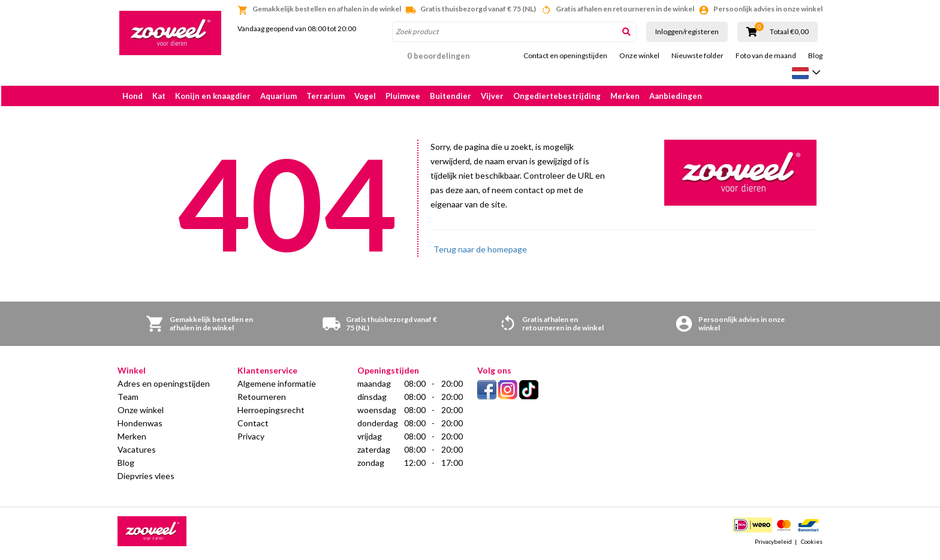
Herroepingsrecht (271, 413)
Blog (815, 56)
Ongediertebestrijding (557, 96)
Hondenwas (140, 426)
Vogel (365, 96)
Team (128, 400)
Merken (625, 96)
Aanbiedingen (676, 96)
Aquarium (278, 96)
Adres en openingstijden (164, 386)
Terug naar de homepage (480, 252)
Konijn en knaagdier (213, 96)
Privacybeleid (773, 544)
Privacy (251, 439)
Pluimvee (403, 96)
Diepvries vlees (146, 479)
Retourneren (262, 400)
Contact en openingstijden (565, 56)
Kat (159, 96)
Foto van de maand (766, 56)
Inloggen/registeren (687, 31)
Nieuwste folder (698, 56)
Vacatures (137, 452)
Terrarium (326, 96)
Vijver (492, 96)
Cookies (812, 544)
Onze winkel (639, 56)
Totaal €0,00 (789, 32)
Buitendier (451, 96)
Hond (132, 96)
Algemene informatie (277, 386)
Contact (253, 426)
